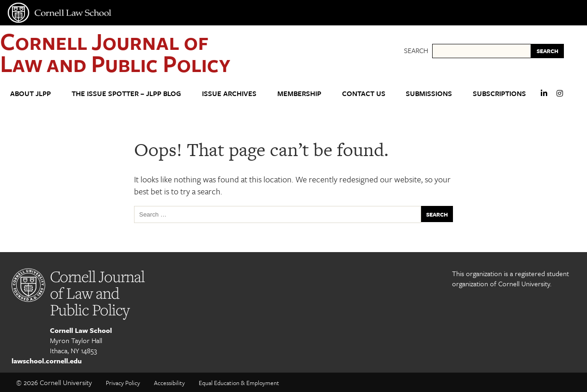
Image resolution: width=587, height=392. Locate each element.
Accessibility (169, 383)
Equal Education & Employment (239, 383)
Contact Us (364, 93)
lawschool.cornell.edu (47, 361)
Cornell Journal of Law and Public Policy (115, 52)
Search (416, 50)
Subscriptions (499, 93)
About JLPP (31, 93)
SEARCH (547, 51)
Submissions (429, 93)
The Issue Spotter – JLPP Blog (126, 93)
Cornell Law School (81, 330)
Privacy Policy (123, 383)
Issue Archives (229, 93)
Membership (299, 93)
